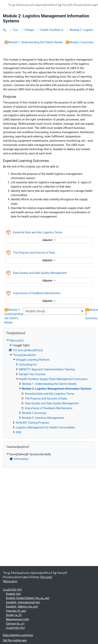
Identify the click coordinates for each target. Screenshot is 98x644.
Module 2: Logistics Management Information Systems (83, 30)
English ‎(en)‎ (13, 594)
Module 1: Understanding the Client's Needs (33, 42)
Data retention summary (18, 635)
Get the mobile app (15, 640)
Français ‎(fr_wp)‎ (16, 611)
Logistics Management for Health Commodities (45, 427)
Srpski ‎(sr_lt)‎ (14, 615)
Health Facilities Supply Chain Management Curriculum (53, 30)
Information (19, 459)
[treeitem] (49, 386)
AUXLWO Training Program (32, 423)
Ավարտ (48, 240)
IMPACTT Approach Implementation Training (47, 369)
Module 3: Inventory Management (43, 418)
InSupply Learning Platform (30, 30)
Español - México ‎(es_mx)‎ (22, 607)
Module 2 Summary (79, 42)
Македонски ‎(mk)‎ (17, 619)
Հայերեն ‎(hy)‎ (12, 590)
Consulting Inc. (28, 365)
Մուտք (46, 577)
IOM (18, 432)
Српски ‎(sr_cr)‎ (15, 624)
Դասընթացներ (16, 30)
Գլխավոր (6, 30)
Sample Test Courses (32, 374)
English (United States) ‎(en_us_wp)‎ (28, 598)
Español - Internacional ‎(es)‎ (23, 602)
